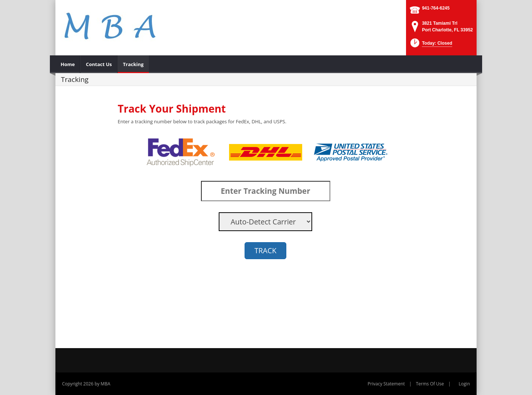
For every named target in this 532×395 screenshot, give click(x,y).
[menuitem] (68, 64)
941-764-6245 (436, 8)
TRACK (265, 250)
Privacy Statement (386, 384)
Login (464, 384)
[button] (431, 45)
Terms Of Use (430, 384)
